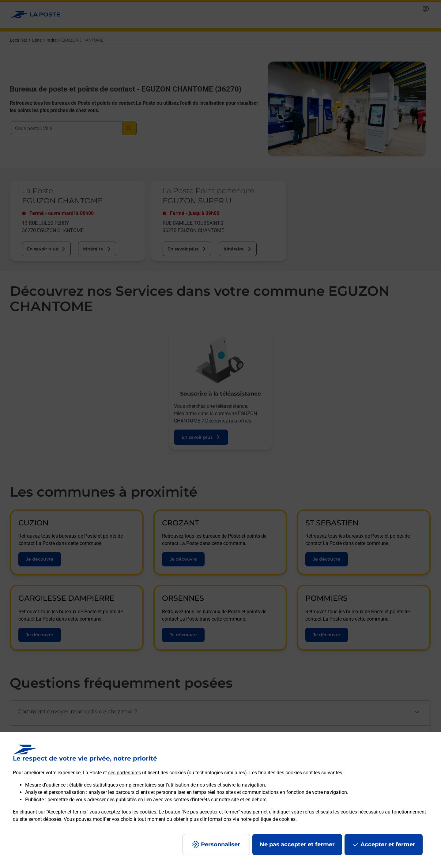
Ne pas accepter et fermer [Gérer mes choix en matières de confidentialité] (297, 844)
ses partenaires (124, 773)
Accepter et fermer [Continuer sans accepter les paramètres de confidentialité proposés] (388, 844)
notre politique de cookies (268, 819)
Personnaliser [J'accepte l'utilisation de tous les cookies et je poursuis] (221, 844)
